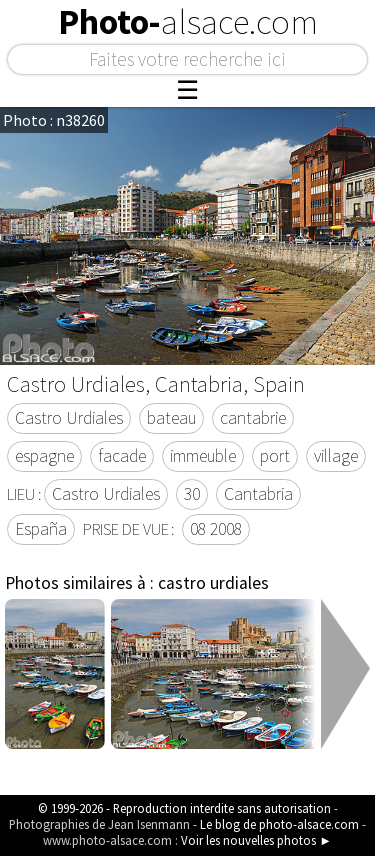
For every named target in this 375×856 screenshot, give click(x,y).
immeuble (203, 456)
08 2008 (216, 529)
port (275, 456)
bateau (171, 418)
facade (122, 456)
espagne (44, 456)
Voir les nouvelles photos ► (256, 840)
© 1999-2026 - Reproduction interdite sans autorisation (184, 808)
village (336, 456)
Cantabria (258, 494)
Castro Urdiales (69, 418)
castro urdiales (213, 583)
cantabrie (253, 418)
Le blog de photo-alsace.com (279, 824)
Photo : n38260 (54, 120)
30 (192, 494)
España (41, 529)
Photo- (188, 22)
